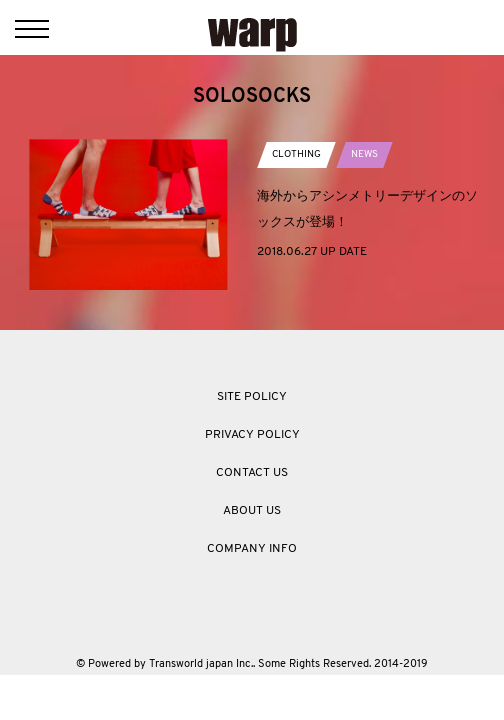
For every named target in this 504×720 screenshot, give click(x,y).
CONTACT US (252, 473)
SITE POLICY (252, 397)
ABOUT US (252, 511)
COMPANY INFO (252, 549)
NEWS (364, 154)
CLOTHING (296, 154)
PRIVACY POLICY (252, 435)
